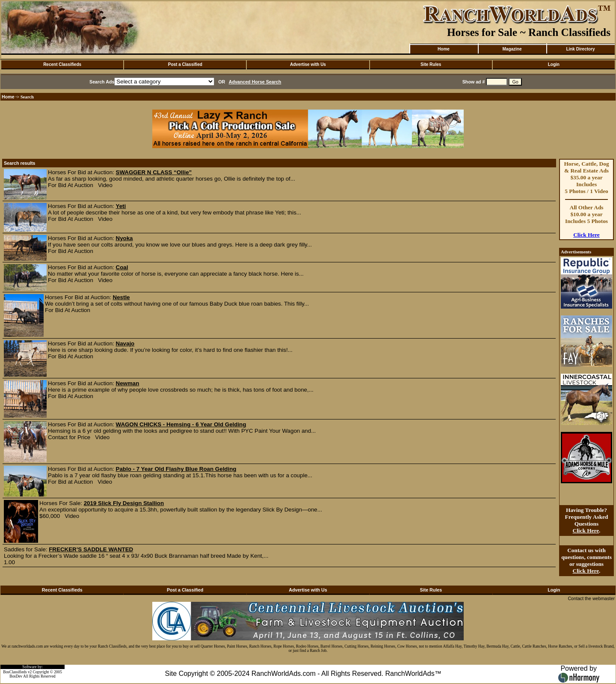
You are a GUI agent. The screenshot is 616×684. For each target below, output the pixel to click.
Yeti (121, 206)
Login (554, 64)
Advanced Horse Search (255, 82)
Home (444, 49)
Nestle (121, 297)
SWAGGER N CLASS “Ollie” (154, 172)
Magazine (512, 49)
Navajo (125, 343)
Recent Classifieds (62, 64)
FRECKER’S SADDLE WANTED (91, 549)
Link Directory (580, 49)
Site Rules (431, 64)
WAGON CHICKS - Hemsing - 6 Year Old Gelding (181, 424)
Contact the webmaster (591, 598)
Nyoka (124, 238)
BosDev (16, 676)
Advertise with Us (308, 64)
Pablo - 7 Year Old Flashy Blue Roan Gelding (176, 469)
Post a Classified (185, 64)
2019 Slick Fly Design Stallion (124, 503)
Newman (128, 383)
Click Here (586, 235)
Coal (122, 267)
